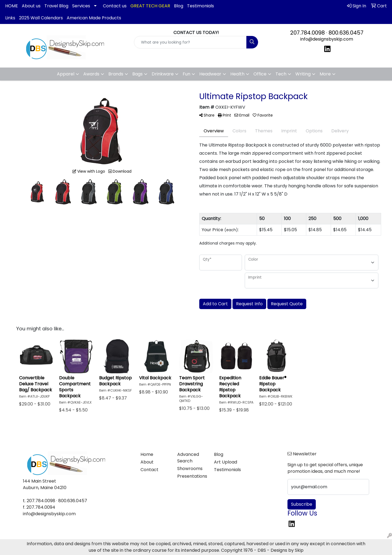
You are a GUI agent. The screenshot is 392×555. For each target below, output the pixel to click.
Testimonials (200, 6)
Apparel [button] (66, 74)
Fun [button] (186, 74)
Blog (179, 6)
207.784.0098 (307, 33)
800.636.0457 (346, 33)
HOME (12, 6)
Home (147, 454)
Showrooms (190, 469)
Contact (149, 470)
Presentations (192, 476)
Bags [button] (137, 74)
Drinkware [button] (163, 74)
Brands (116, 74)
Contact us (115, 6)
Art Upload (226, 462)
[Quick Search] (190, 42)
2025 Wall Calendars (41, 18)
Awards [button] (91, 74)
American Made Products (94, 18)
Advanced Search (188, 458)
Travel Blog (56, 6)
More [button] (325, 74)
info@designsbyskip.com (327, 39)
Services (81, 6)
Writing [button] (303, 74)
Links (10, 18)
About (147, 462)
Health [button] (237, 74)
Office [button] (260, 74)
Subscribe (302, 504)
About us (31, 6)
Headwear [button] (210, 74)
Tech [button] (281, 74)
